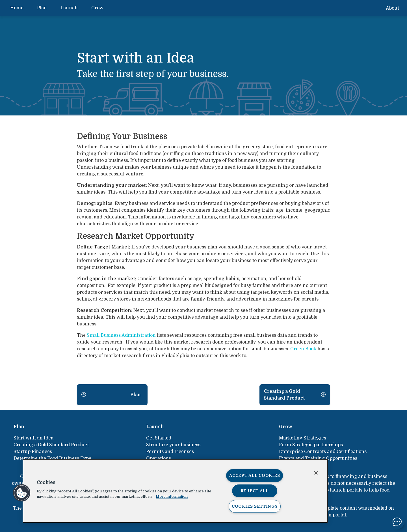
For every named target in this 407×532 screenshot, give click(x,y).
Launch (69, 8)
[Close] (316, 473)
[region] (175, 491)
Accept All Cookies (255, 475)
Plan (42, 8)
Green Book (303, 349)
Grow (97, 8)
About (392, 8)
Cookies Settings (255, 506)
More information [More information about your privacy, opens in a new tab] (172, 496)
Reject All (255, 491)
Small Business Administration (121, 335)
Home (17, 8)
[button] (22, 493)
